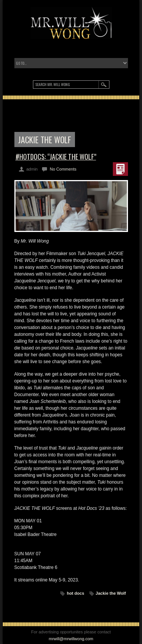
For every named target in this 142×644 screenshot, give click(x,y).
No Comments (63, 169)
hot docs (75, 593)
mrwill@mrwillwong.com (71, 639)
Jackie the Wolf (111, 593)
